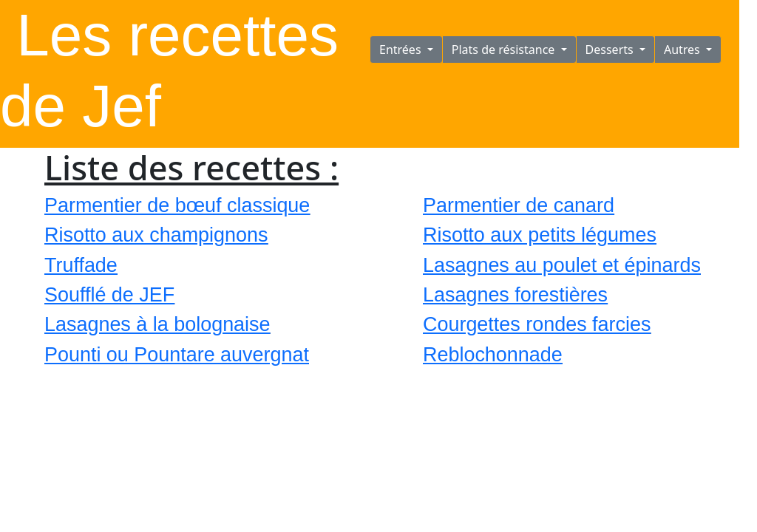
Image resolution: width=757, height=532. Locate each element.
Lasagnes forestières (515, 295)
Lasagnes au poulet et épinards (562, 265)
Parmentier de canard (519, 205)
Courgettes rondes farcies (537, 324)
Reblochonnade (493, 355)
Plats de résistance (505, 50)
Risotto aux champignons (156, 235)
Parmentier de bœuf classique (177, 205)
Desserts (611, 50)
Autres (683, 50)
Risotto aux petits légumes (540, 235)
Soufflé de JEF (109, 295)
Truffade (81, 265)
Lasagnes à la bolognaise (157, 324)
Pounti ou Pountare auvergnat (177, 355)
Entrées (402, 50)
